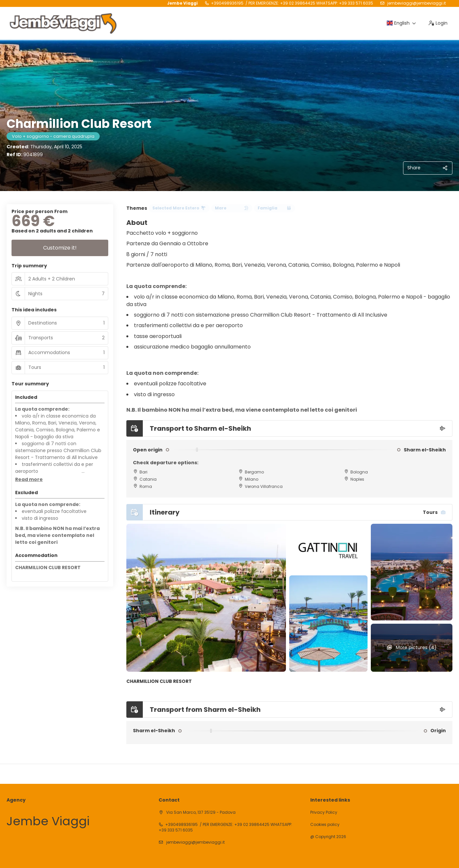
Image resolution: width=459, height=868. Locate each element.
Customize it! (60, 248)
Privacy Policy (324, 812)
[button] (29, 480)
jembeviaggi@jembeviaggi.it (416, 3)
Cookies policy (325, 825)
